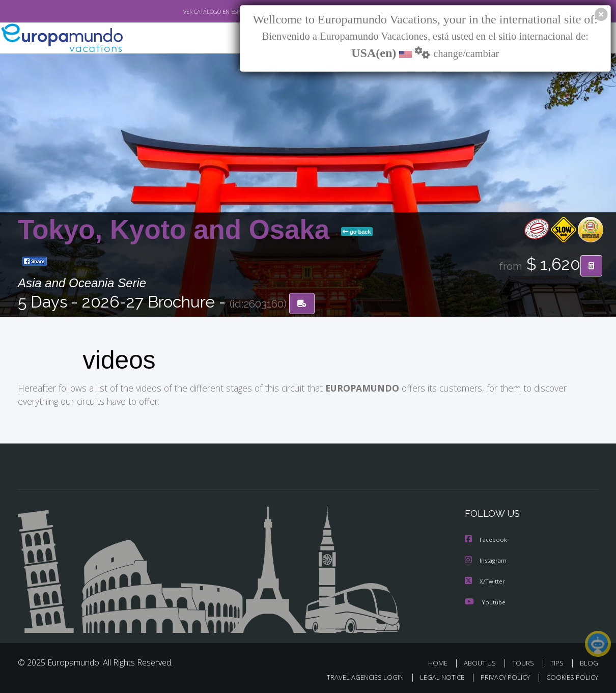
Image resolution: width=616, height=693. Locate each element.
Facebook (487, 539)
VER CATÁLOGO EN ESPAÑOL (195, 12)
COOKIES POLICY (570, 676)
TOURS (525, 662)
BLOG (589, 662)
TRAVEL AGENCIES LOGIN (356, 676)
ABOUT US (483, 662)
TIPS (558, 662)
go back (357, 232)
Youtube (485, 601)
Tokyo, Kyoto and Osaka (177, 230)
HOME (442, 662)
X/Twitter (485, 580)
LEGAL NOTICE (435, 676)
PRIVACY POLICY (501, 676)
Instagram (487, 560)
